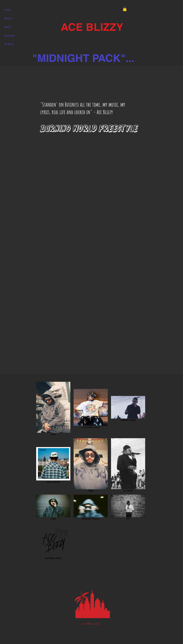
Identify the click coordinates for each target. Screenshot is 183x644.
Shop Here (10, 36)
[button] (125, 9)
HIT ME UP (9, 44)
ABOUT (8, 27)
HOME (7, 10)
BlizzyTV (8, 18)
